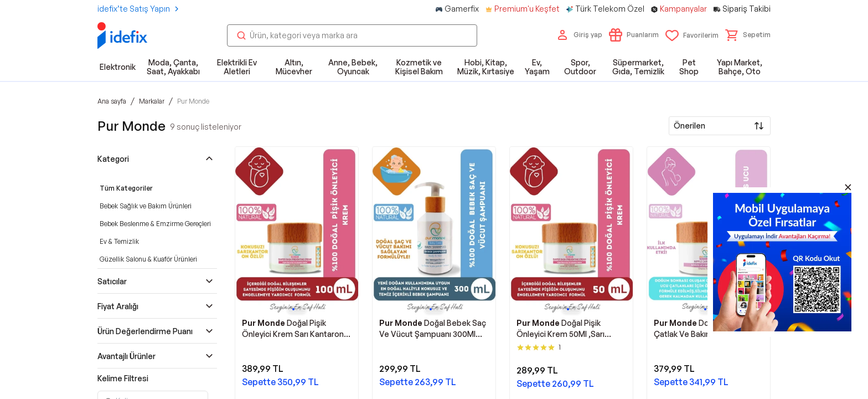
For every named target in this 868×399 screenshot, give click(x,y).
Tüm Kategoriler (126, 188)
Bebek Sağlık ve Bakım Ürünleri (146, 206)
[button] (748, 35)
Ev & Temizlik (119, 241)
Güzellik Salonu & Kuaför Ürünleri (148, 259)
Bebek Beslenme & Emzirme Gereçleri (155, 224)
